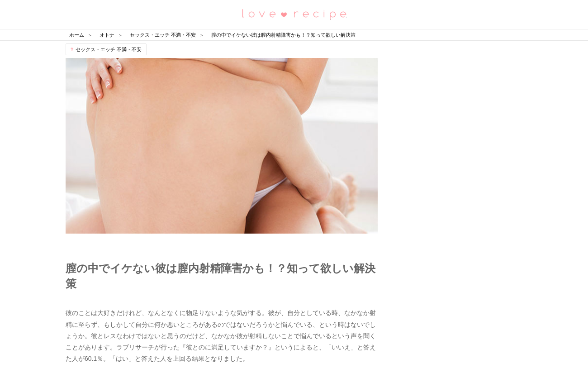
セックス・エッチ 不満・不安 (109, 49)
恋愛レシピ (294, 14)
